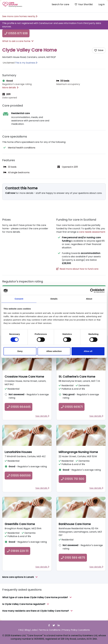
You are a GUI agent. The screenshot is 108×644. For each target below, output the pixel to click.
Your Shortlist (84, 4)
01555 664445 (18, 407)
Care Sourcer (12, 4)
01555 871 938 (16, 33)
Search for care (60, 4)
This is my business (25, 63)
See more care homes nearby (20, 16)
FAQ (21, 630)
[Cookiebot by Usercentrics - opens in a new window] (92, 291)
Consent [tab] (19, 299)
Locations (84, 630)
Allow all (88, 351)
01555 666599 (18, 476)
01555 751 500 (72, 479)
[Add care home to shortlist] (99, 50)
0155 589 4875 (73, 558)
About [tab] (89, 299)
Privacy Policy (70, 630)
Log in (102, 4)
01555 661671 (72, 407)
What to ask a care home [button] (18, 41)
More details (10, 88)
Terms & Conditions (49, 630)
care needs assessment (92, 232)
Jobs (34, 630)
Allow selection (54, 351)
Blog (27, 630)
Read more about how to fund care (77, 269)
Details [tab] (54, 299)
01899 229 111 (17, 551)
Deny (20, 351)
